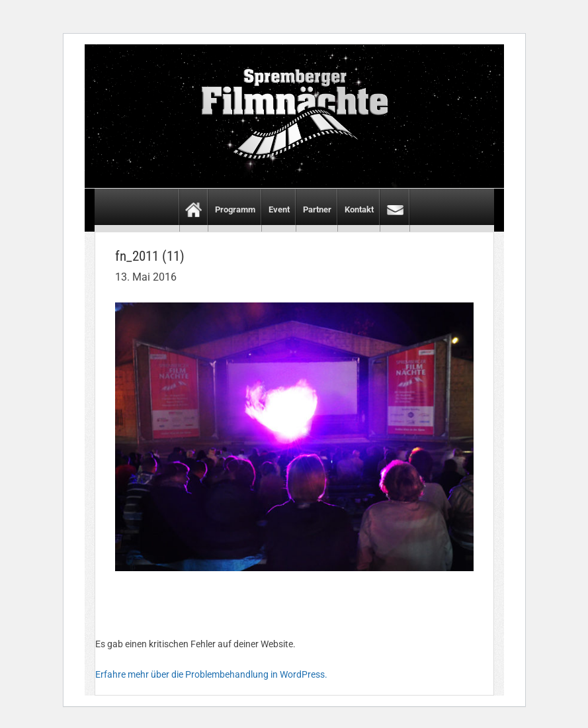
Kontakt (359, 209)
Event (279, 209)
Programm (235, 209)
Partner (317, 209)
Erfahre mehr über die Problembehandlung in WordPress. (211, 674)
